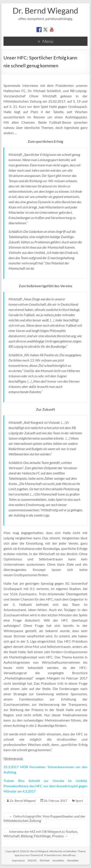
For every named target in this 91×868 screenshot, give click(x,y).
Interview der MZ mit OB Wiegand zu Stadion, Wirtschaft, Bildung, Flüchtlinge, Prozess (41, 834)
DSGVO (32, 860)
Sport (79, 801)
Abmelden (73, 860)
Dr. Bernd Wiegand (45, 11)
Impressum (18, 860)
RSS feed (45, 860)
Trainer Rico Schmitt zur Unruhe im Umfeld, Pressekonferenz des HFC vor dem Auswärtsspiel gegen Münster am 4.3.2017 (45, 786)
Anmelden (58, 860)
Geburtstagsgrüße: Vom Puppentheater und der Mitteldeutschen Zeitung (44, 818)
